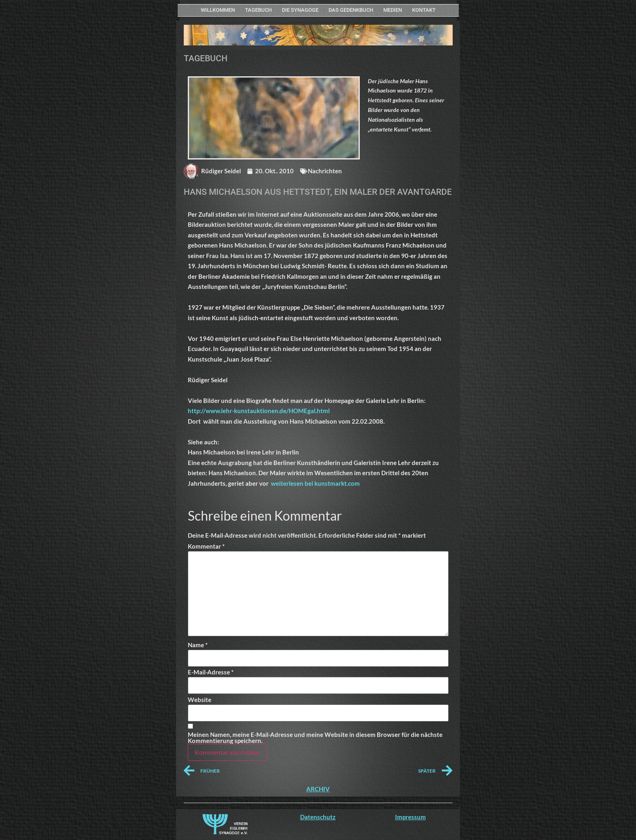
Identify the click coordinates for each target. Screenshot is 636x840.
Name (198, 645)
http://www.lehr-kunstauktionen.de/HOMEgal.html (259, 411)
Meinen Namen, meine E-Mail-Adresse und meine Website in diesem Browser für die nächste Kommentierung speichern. (315, 738)
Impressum (410, 817)
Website (200, 700)
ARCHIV (318, 789)
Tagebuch (258, 10)
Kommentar (206, 546)
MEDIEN (393, 10)
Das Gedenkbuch (351, 10)
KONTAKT (424, 10)
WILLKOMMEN (218, 10)
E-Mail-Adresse (211, 672)
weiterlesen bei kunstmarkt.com (315, 483)
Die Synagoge (300, 10)
